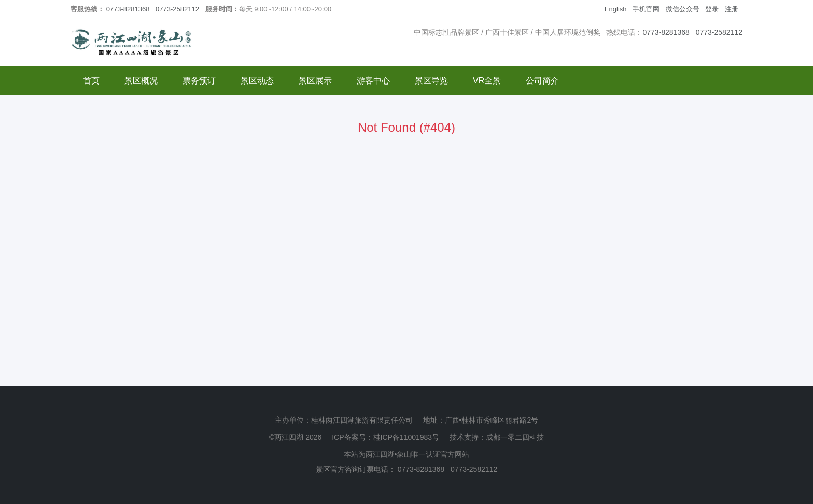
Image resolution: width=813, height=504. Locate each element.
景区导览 (431, 81)
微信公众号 (683, 9)
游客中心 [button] (373, 81)
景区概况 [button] (141, 81)
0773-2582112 (177, 9)
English (616, 9)
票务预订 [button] (199, 81)
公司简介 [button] (542, 81)
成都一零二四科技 (515, 437)
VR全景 (487, 81)
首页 (91, 81)
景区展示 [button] (315, 81)
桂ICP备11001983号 (406, 437)
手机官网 (646, 9)
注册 (732, 9)
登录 (712, 9)
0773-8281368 (128, 9)
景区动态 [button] (257, 81)
